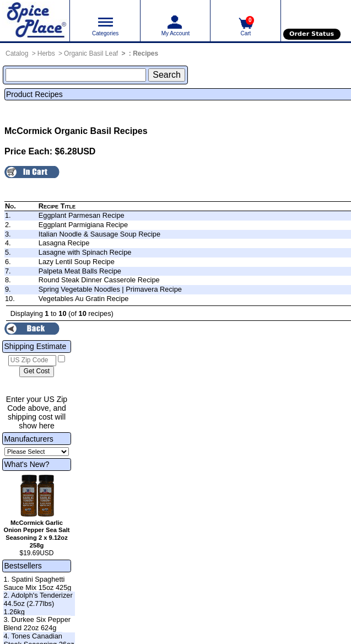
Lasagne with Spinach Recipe (85, 252)
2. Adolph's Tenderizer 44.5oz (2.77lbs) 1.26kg (38, 603)
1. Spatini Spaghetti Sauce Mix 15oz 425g (37, 583)
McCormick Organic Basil (58, 131)
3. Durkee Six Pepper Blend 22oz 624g (37, 624)
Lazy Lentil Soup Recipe (77, 262)
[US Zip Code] (32, 361)
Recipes (145, 53)
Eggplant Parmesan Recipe (82, 215)
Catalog (17, 53)
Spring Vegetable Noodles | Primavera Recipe (110, 289)
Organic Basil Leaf (91, 53)
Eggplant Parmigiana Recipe (83, 225)
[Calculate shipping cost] (37, 372)
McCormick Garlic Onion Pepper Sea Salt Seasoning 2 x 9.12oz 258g (37, 534)
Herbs (46, 53)
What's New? (26, 464)
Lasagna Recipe (64, 243)
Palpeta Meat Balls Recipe (80, 271)
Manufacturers (28, 439)
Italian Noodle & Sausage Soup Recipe (99, 234)
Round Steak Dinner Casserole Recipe (99, 280)
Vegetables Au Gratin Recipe (84, 299)
